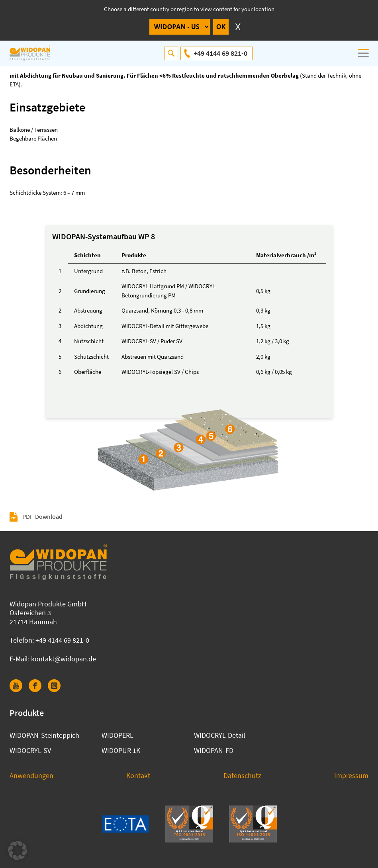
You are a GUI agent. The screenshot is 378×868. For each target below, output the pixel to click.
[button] (18, 850)
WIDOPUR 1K (121, 750)
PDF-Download (42, 516)
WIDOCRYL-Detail (220, 735)
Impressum (351, 775)
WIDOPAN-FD (214, 750)
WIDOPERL (118, 735)
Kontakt (138, 775)
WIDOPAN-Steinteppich (44, 735)
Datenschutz (242, 775)
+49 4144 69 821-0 (220, 53)
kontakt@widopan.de (64, 659)
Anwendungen (31, 775)
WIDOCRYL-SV (30, 750)
